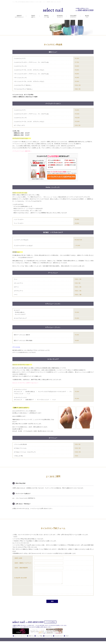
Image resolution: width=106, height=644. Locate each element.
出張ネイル (31, 639)
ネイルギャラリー (59, 639)
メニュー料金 (39, 639)
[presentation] (47, 592)
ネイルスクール (48, 639)
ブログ (67, 639)
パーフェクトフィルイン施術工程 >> (22, 151)
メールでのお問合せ (50, 625)
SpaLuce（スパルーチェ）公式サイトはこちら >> (25, 383)
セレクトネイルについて (20, 639)
